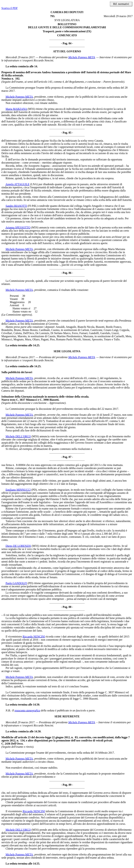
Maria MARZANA (16, 109)
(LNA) (34, 184)
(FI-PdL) (33, 206)
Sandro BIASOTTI (16, 206)
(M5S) (31, 109)
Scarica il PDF (10, 8)
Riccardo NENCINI (34, 637)
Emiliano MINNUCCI (18, 490)
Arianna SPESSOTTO (18, 227)
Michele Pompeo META (82, 57)
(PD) (34, 490)
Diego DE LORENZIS (18, 546)
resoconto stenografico (27, 710)
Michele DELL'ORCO (18, 436)
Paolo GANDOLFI (16, 583)
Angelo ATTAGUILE (17, 184)
